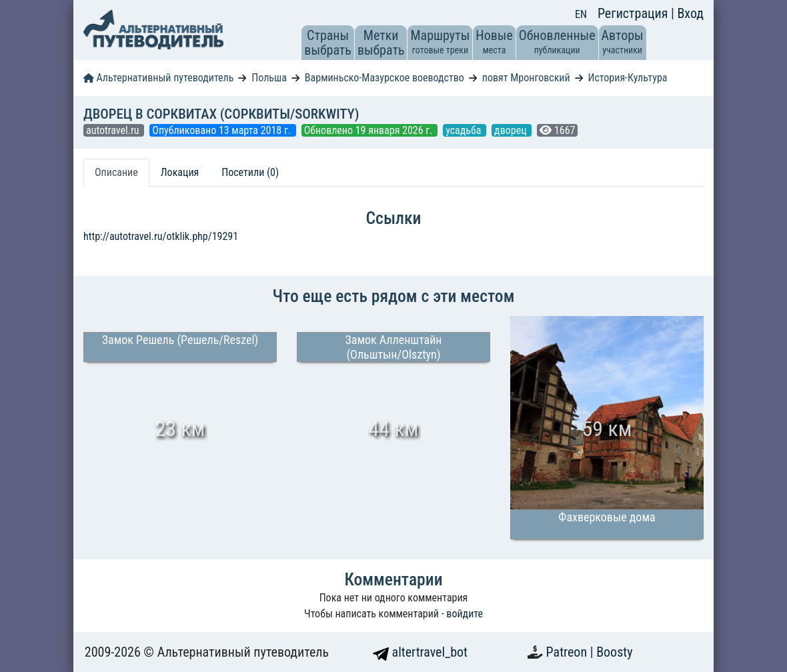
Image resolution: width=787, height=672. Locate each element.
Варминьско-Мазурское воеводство (384, 78)
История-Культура (628, 78)
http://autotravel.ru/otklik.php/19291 (161, 236)
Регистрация (634, 13)
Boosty (614, 652)
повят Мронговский (526, 78)
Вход (690, 13)
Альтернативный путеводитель (158, 78)
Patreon (568, 652)
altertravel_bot (420, 652)
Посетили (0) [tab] (250, 172)
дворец (512, 130)
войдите (465, 614)
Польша (269, 78)
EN (581, 14)
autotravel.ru (114, 130)
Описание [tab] (116, 172)
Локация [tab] (180, 172)
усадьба (465, 130)
